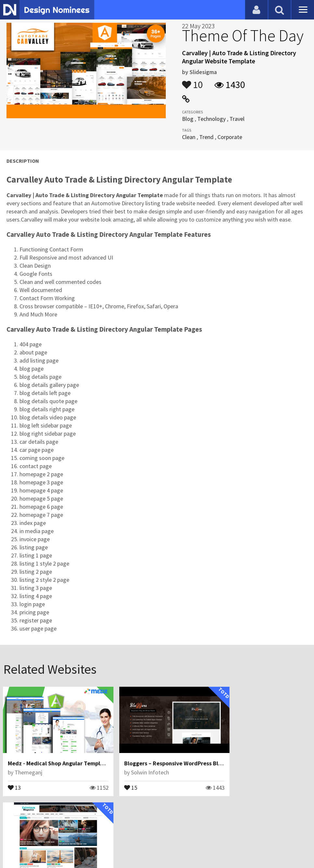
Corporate (230, 137)
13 (15, 780)
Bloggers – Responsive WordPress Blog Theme (173, 756)
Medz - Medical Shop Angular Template (59, 756)
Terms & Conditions (114, 847)
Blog (188, 119)
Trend (206, 137)
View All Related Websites (157, 809)
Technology (211, 119)
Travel (237, 119)
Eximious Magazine (242, 756)
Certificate (70, 847)
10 (192, 82)
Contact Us (38, 847)
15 (119, 780)
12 (224, 780)
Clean (189, 137)
